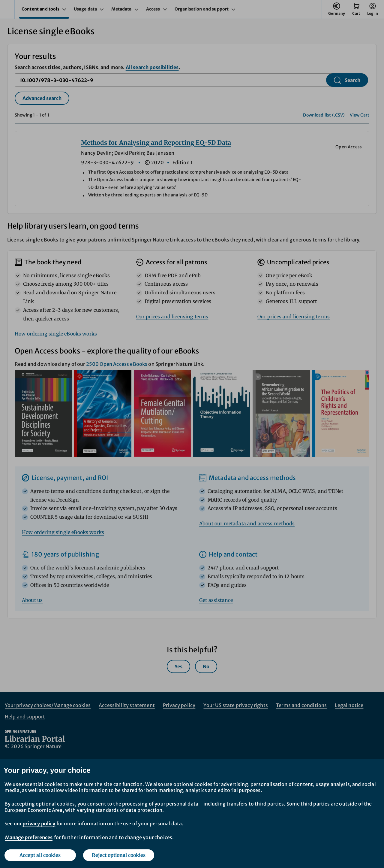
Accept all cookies (40, 855)
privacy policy (39, 824)
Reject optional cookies (119, 855)
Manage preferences (29, 837)
